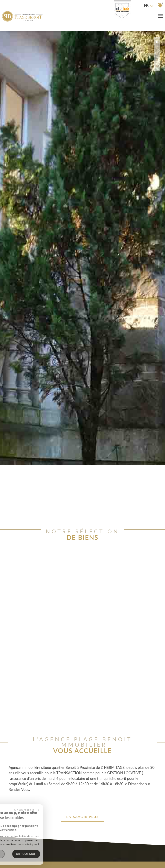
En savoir (82, 817)
